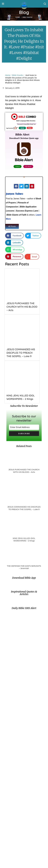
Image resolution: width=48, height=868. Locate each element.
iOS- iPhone (28, 165)
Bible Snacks (28, 17)
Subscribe (24, 433)
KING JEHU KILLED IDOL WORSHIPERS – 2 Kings (24, 540)
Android (22, 128)
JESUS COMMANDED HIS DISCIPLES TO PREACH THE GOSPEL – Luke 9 (21, 353)
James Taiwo (14, 194)
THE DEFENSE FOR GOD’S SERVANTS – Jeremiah (24, 567)
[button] (12, 226)
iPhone (30, 128)
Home (18, 17)
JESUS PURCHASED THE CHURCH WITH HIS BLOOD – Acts (22, 307)
